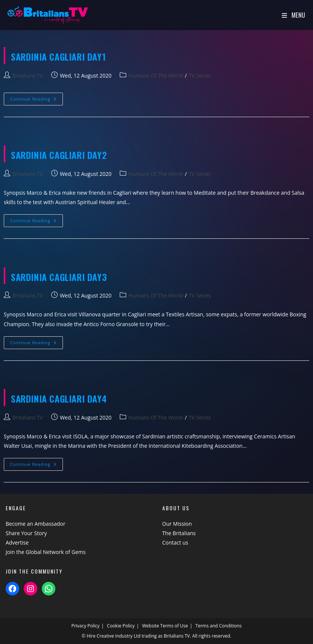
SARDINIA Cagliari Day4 (59, 398)
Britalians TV (28, 76)
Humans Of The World (156, 76)
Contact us (175, 543)
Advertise (17, 543)
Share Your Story (26, 533)
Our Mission (177, 524)
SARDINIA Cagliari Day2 (59, 155)
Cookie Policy (121, 626)
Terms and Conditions (219, 626)
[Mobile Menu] (294, 15)
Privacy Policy (85, 626)
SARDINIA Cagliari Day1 (58, 56)
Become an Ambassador (35, 524)
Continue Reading (37, 100)
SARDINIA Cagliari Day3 (59, 277)
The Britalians (179, 533)
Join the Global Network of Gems (46, 552)
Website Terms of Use (165, 626)
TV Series (200, 76)
